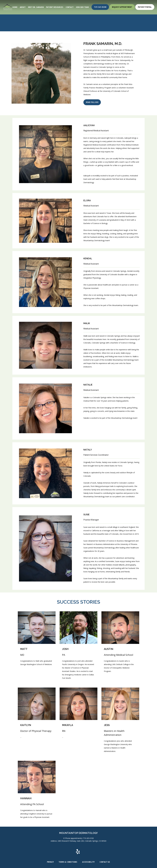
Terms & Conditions (68, 862)
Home (15, 7)
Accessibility (88, 862)
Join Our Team (82, 7)
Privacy (50, 862)
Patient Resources (55, 7)
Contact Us (105, 862)
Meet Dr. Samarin (36, 7)
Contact (70, 7)
